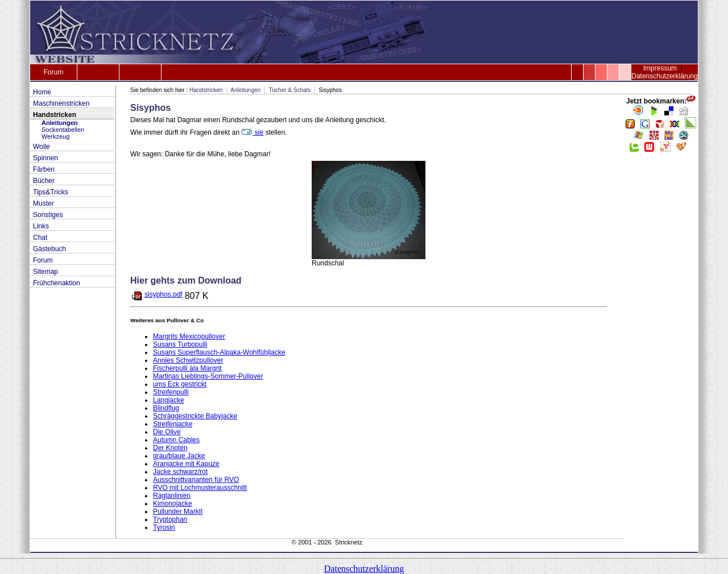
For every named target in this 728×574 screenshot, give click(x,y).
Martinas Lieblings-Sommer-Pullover (208, 376)
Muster (44, 203)
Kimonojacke (173, 504)
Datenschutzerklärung (665, 76)
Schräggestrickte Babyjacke (195, 416)
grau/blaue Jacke (179, 456)
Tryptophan (170, 519)
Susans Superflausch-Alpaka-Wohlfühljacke (219, 352)
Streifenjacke (173, 424)
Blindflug (166, 408)
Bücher (44, 181)
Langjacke (169, 400)
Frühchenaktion (57, 283)
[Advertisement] (661, 330)
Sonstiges (48, 215)
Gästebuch (49, 249)
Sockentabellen (63, 130)
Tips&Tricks (51, 192)
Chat (40, 238)
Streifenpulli (171, 392)
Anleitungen (60, 123)
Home (42, 92)
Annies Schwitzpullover (188, 360)
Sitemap (45, 272)
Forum (53, 72)
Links (41, 226)
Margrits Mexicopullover (189, 336)
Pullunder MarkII (178, 511)
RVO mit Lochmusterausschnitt (200, 488)
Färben (44, 169)
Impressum (660, 68)
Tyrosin (164, 527)
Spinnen (45, 158)
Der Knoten (170, 448)
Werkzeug (55, 136)
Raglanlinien (172, 496)
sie (252, 132)
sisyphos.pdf (164, 294)
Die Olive (167, 432)
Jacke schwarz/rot (180, 472)
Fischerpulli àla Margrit (187, 368)
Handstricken (55, 115)
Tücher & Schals (289, 90)
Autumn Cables (176, 440)
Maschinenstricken (61, 103)
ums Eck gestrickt (180, 384)
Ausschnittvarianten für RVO (196, 480)
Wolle (42, 147)
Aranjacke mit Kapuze (186, 464)
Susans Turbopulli (180, 344)
